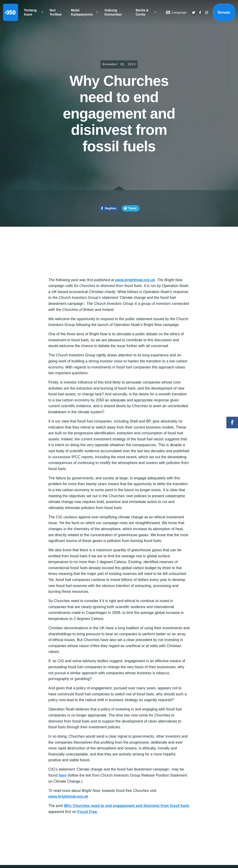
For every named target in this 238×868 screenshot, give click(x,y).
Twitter (194, 13)
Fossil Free (87, 812)
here (63, 775)
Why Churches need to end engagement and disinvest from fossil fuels (127, 806)
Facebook (232, 423)
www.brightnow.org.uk (135, 280)
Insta (207, 13)
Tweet (132, 208)
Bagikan (111, 208)
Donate (224, 12)
